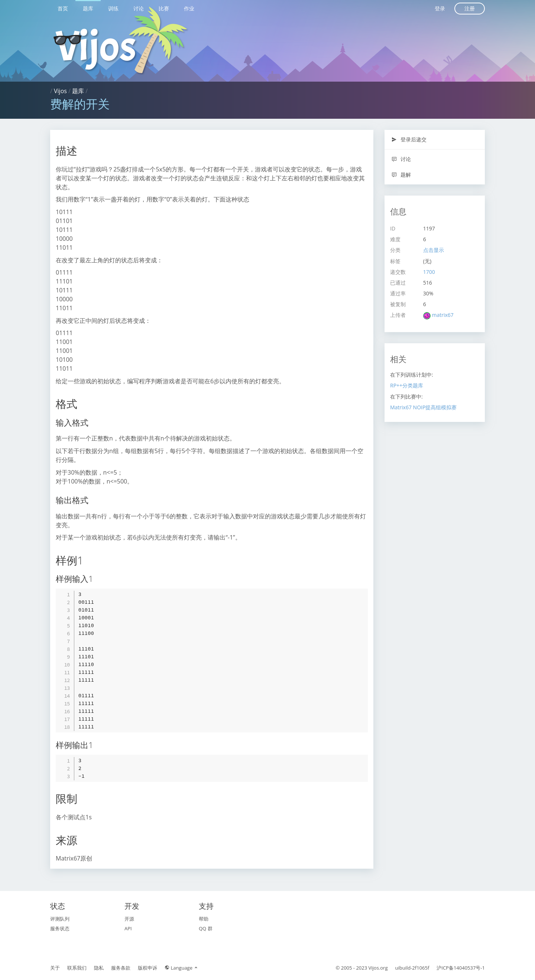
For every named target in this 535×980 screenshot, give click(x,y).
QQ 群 (206, 928)
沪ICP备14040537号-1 (461, 968)
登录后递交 (409, 139)
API (128, 928)
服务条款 (121, 968)
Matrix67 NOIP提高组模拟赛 (423, 407)
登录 (440, 8)
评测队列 (60, 919)
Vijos (60, 91)
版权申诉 (147, 968)
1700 (429, 272)
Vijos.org (378, 968)
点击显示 (434, 250)
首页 (63, 8)
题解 (401, 175)
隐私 (99, 968)
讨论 (139, 8)
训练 (113, 8)
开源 (129, 919)
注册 (470, 8)
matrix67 (442, 315)
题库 (88, 8)
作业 (189, 8)
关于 (55, 968)
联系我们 (77, 968)
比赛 (164, 8)
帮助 (204, 919)
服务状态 (60, 928)
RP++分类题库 (407, 385)
